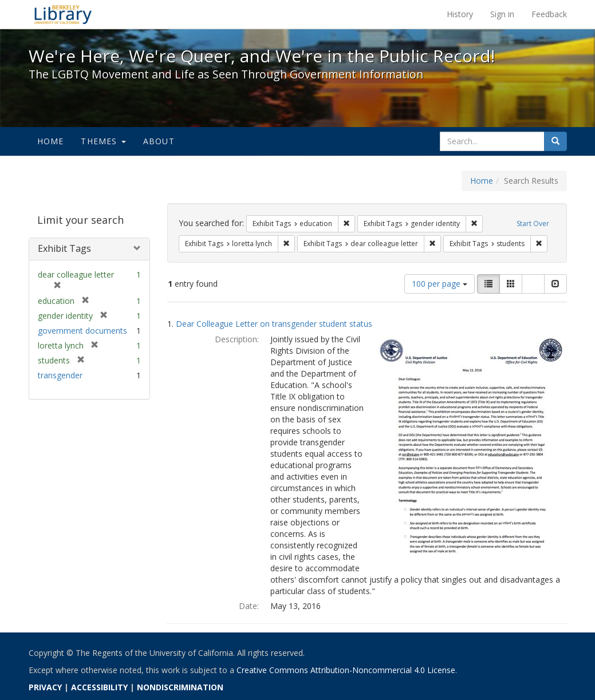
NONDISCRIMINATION (180, 687)
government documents (82, 331)
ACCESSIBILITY (99, 687)
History (460, 14)
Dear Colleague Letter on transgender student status (274, 324)
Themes (103, 141)
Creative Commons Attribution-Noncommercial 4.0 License (346, 670)
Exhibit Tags (64, 248)
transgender (60, 375)
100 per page (440, 284)
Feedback (549, 14)
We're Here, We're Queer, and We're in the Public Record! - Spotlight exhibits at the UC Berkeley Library (63, 14)
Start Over (533, 224)
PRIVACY (45, 687)
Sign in (502, 14)
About (159, 141)
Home (51, 141)
